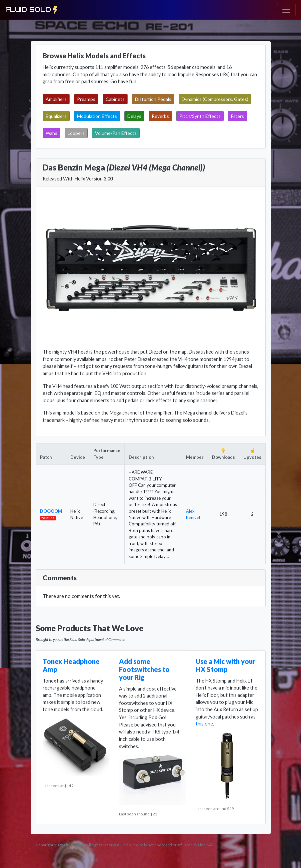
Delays (134, 116)
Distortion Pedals (153, 99)
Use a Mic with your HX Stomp (225, 665)
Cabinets (115, 99)
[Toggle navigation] (286, 10)
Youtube (48, 518)
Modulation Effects (97, 116)
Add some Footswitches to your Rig (144, 669)
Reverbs (160, 116)
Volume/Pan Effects (116, 133)
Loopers (76, 133)
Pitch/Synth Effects (200, 116)
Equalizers (56, 116)
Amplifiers (56, 99)
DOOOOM (51, 511)
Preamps (86, 99)
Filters (237, 116)
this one (204, 724)
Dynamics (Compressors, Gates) (215, 99)
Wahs (51, 133)
